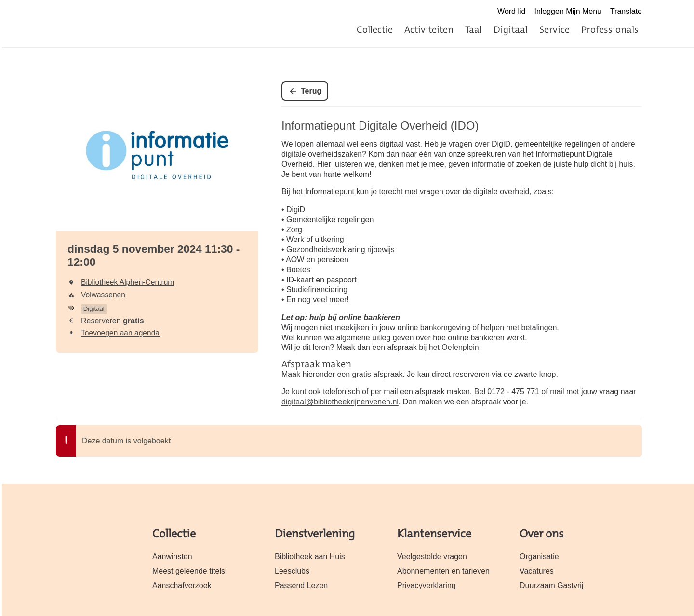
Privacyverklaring (427, 585)
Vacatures (537, 571)
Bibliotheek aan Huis (310, 556)
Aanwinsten (172, 556)
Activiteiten (429, 29)
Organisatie (539, 556)
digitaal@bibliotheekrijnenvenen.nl (340, 402)
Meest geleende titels (189, 571)
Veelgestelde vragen (432, 556)
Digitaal (511, 29)
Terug (311, 91)
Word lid (511, 11)
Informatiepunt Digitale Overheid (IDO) (380, 126)
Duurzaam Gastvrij (551, 585)
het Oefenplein (454, 347)
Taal (474, 29)
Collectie (375, 29)
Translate (626, 11)
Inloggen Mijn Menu (568, 11)
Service (554, 29)
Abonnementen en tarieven (443, 571)
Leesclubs (292, 571)
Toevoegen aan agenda (120, 333)
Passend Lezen (301, 585)
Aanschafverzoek (182, 585)
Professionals (610, 29)
